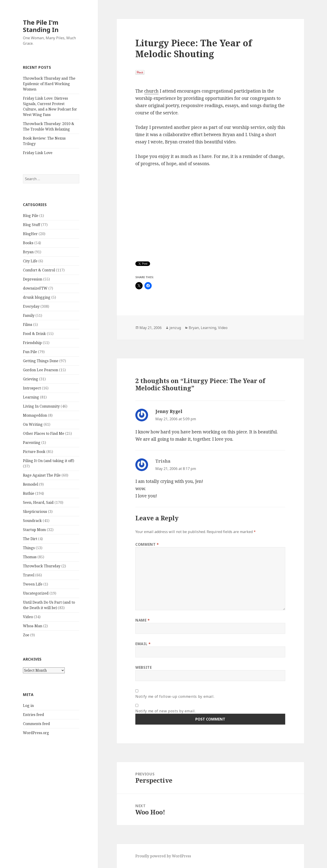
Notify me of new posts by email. (165, 711)
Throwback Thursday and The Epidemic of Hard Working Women (49, 84)
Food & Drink (34, 334)
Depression (33, 279)
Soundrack (32, 521)
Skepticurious (35, 511)
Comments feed (36, 724)
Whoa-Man (33, 626)
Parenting (32, 443)
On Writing (33, 424)
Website (144, 667)
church (151, 91)
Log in (28, 706)
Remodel (31, 484)
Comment (147, 544)
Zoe (26, 635)
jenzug (175, 328)
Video (28, 617)
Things (29, 548)
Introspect (32, 388)
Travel (29, 575)
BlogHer (30, 234)
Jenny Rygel (169, 411)
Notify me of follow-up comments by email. (175, 696)
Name (143, 620)
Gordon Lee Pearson (41, 370)
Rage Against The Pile (42, 475)
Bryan (28, 252)
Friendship (32, 343)
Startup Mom (34, 530)
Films (28, 325)
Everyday (31, 306)
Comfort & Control (39, 270)
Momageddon (35, 415)
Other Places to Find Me (44, 433)
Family (29, 315)
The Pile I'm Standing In (41, 26)
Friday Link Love (38, 153)
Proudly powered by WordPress (163, 856)
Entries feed (33, 715)
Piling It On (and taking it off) (48, 461)
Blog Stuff (31, 225)
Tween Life (33, 584)
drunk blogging (37, 297)
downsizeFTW (35, 288)
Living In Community (41, 406)
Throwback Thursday (42, 566)
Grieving (31, 379)
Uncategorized (36, 593)
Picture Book (34, 452)
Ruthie (29, 493)
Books (28, 243)
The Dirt (30, 539)
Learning (31, 397)
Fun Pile (30, 352)
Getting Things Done (41, 361)
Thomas (30, 557)
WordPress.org (36, 733)
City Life (30, 261)
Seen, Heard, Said (38, 502)
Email (143, 644)
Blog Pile (31, 216)
